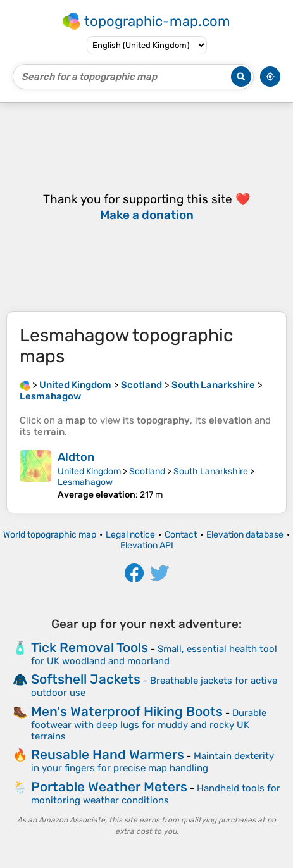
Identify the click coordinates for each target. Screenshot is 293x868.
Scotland (147, 471)
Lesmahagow (85, 482)
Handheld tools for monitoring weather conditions (156, 794)
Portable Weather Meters (109, 787)
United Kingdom (89, 471)
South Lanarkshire (211, 471)
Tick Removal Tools (90, 647)
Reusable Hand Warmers (108, 754)
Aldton (76, 457)
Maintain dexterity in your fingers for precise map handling (153, 762)
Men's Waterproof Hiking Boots (127, 711)
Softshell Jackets (86, 679)
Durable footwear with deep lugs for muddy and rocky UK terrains (149, 725)
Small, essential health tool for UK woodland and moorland (154, 655)
